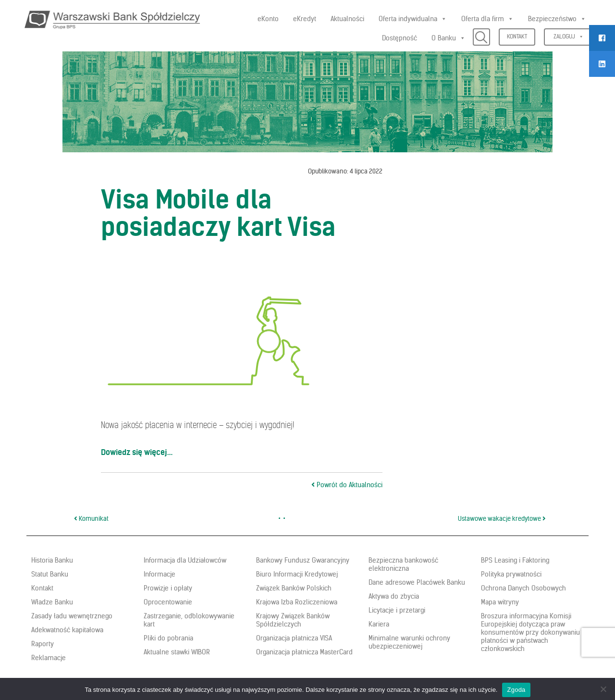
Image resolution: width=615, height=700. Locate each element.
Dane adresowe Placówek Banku (417, 582)
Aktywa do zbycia (394, 596)
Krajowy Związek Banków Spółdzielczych (293, 620)
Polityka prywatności (511, 574)
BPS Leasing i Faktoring (515, 560)
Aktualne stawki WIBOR (177, 652)
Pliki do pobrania (168, 638)
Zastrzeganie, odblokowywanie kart (189, 620)
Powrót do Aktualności (347, 485)
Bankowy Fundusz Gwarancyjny (303, 560)
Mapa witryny (500, 602)
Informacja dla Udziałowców (185, 560)
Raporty (43, 644)
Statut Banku (50, 574)
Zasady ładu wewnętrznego (72, 616)
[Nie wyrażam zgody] (603, 689)
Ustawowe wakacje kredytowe (502, 519)
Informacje (160, 574)
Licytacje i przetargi (397, 610)
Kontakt (517, 36)
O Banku (449, 38)
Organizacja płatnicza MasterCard (304, 652)
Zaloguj (569, 36)
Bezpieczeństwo (557, 19)
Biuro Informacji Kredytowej (297, 574)
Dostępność (400, 38)
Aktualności (347, 19)
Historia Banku (52, 560)
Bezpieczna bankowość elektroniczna (403, 564)
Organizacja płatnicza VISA (294, 638)
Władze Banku (52, 602)
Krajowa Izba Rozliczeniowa (297, 602)
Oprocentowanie (168, 602)
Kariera (379, 624)
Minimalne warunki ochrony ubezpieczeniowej (409, 642)
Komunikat (91, 519)
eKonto (268, 19)
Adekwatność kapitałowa (67, 630)
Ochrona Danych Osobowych (523, 588)
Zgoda (516, 690)
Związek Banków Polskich (294, 588)
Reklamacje (49, 658)
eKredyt (305, 19)
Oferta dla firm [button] (487, 19)
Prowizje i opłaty (168, 588)
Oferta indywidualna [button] (413, 19)
